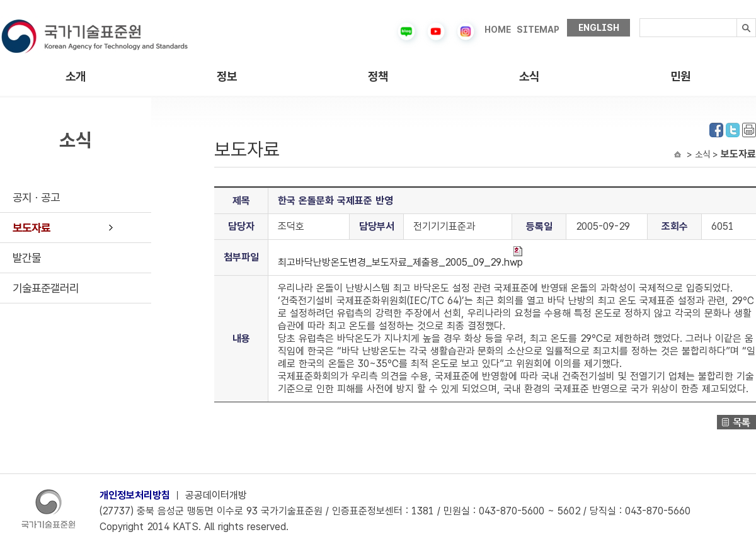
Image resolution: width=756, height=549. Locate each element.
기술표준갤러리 (46, 288)
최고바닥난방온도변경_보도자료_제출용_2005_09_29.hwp (400, 257)
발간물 (27, 258)
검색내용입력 (640, 19)
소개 (76, 76)
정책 (378, 76)
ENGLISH (599, 28)
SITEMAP (538, 30)
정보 (227, 76)
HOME (498, 30)
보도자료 (31, 228)
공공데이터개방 (216, 495)
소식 (529, 76)
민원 (680, 76)
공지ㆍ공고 (36, 197)
